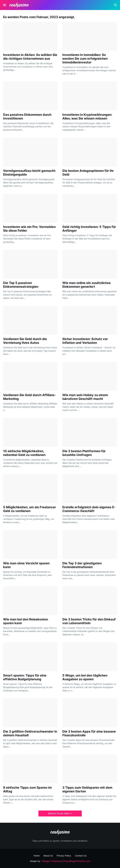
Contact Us (81, 856)
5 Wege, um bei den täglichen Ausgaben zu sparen (85, 677)
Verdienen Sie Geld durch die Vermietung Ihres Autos (25, 341)
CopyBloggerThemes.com (77, 861)
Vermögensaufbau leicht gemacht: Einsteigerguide (30, 173)
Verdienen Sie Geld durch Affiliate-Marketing (29, 397)
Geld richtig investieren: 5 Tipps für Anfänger (89, 229)
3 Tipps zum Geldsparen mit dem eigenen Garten (87, 789)
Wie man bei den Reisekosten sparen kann (26, 621)
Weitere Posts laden (59, 813)
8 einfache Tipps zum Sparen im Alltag (27, 789)
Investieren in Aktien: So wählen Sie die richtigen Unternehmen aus (30, 57)
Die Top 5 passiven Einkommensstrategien (21, 285)
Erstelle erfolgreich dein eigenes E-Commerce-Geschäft (89, 509)
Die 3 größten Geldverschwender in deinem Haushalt (30, 733)
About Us (48, 856)
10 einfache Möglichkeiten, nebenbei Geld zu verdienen (24, 453)
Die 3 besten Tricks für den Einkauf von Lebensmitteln (89, 621)
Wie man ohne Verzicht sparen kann (26, 565)
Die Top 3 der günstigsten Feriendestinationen (82, 565)
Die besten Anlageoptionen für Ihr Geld (88, 173)
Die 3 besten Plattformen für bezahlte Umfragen (84, 453)
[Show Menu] (4, 5)
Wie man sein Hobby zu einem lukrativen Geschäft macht (85, 397)
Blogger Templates (52, 861)
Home (37, 856)
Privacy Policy (64, 856)
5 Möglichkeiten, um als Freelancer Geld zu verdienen (30, 509)
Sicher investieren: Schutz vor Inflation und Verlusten (85, 341)
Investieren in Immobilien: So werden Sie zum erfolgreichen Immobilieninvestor (85, 59)
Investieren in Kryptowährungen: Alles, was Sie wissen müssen (87, 117)
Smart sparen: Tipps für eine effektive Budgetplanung (25, 677)
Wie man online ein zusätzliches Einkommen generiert (86, 285)
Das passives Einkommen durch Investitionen (27, 117)
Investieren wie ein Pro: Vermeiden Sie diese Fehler (29, 229)
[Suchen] (116, 5)
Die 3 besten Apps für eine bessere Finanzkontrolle (89, 733)
